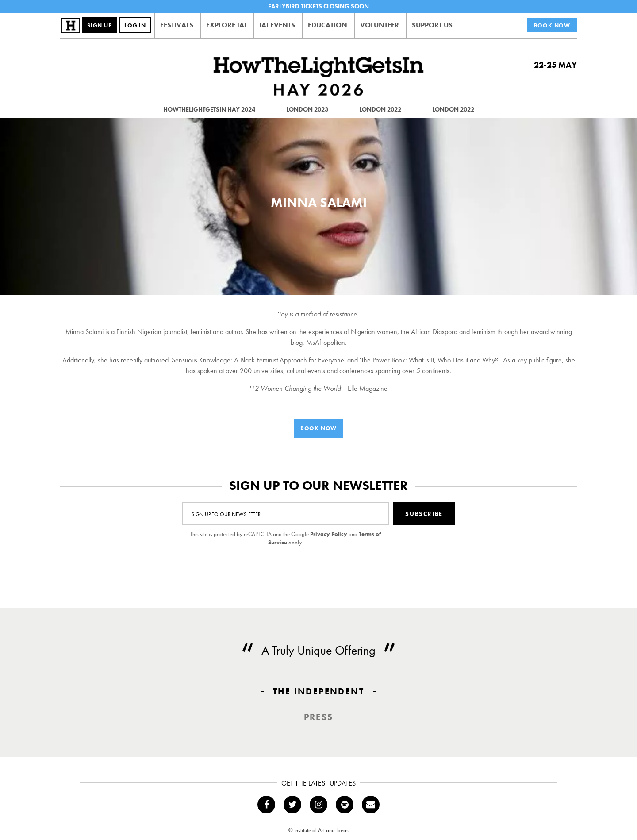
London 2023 (307, 109)
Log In (135, 25)
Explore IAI (226, 25)
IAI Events (277, 25)
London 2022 (380, 109)
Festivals (177, 25)
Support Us (432, 25)
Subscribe (424, 514)
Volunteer (380, 25)
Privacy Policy (329, 534)
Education (328, 25)
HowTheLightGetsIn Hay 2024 (209, 109)
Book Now (552, 25)
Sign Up (100, 25)
